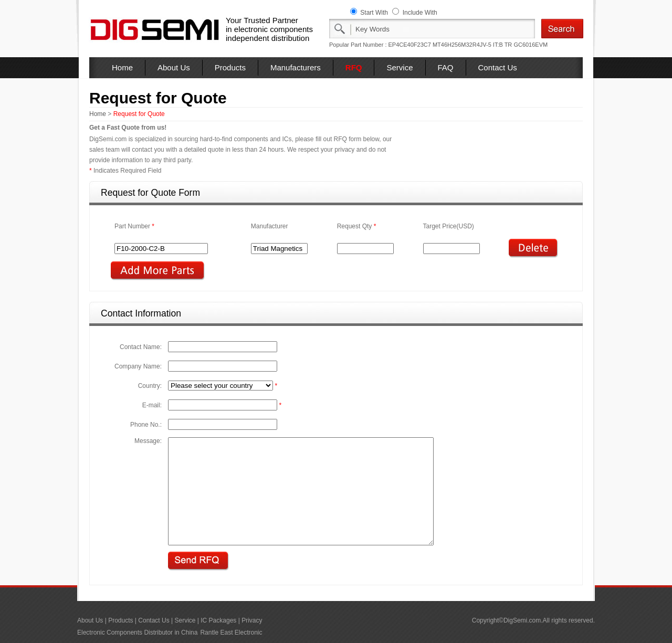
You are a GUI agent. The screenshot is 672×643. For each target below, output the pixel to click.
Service (400, 67)
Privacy (252, 620)
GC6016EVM (531, 45)
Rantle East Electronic (231, 633)
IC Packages (218, 620)
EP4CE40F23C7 (410, 45)
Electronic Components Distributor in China (137, 633)
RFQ (354, 67)
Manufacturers (296, 67)
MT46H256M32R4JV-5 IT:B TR (472, 45)
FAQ (446, 67)
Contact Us (498, 67)
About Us (174, 67)
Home (122, 67)
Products (230, 67)
